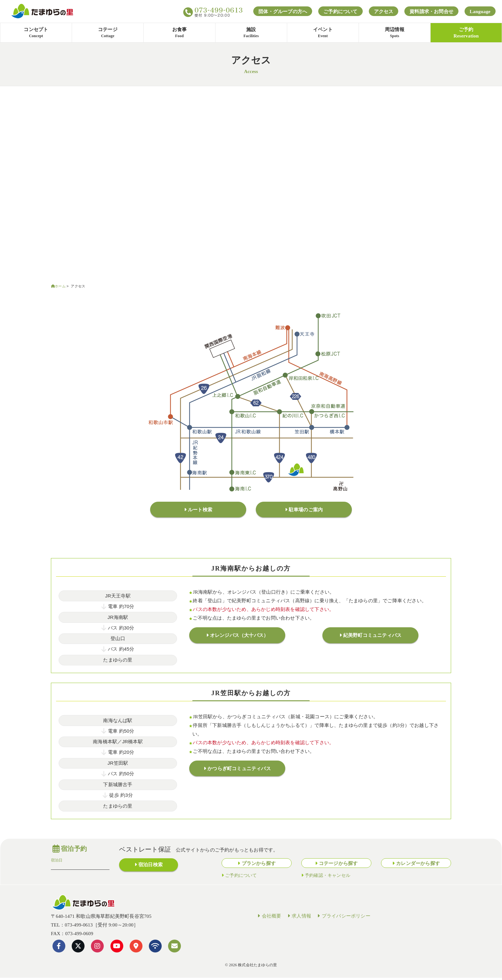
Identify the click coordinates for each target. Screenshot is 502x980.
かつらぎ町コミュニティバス (239, 772)
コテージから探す (338, 865)
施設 (251, 33)
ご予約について (340, 12)
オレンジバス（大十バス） (239, 638)
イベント (323, 33)
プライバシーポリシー (343, 918)
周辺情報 (395, 33)
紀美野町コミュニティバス (372, 638)
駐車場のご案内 (306, 511)
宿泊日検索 (150, 868)
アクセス (384, 12)
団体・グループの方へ (283, 12)
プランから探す (259, 865)
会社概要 (269, 918)
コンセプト (36, 33)
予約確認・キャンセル (328, 877)
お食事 (179, 33)
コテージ (108, 33)
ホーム (60, 286)
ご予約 (466, 33)
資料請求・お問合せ (431, 12)
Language (480, 12)
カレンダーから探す (418, 865)
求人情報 (299, 918)
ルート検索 (200, 511)
